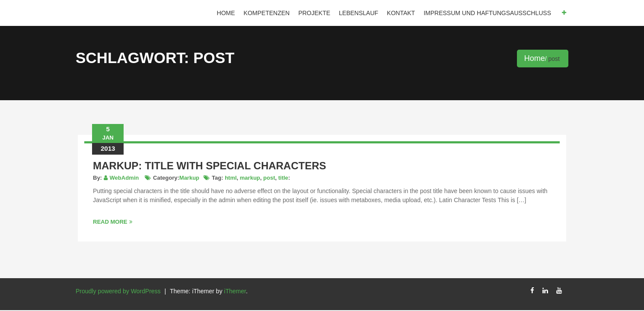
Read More (113, 222)
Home (226, 13)
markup (250, 178)
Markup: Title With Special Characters (210, 166)
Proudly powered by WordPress (118, 291)
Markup (189, 178)
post (269, 178)
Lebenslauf (359, 13)
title (283, 178)
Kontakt (401, 13)
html (231, 178)
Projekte (314, 13)
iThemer (235, 291)
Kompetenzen (267, 13)
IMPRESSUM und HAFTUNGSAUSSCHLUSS (487, 13)
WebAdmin (124, 178)
